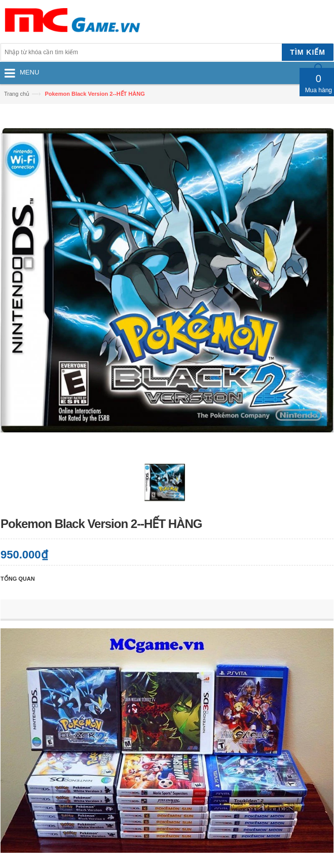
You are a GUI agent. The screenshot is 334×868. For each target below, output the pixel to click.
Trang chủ (17, 94)
